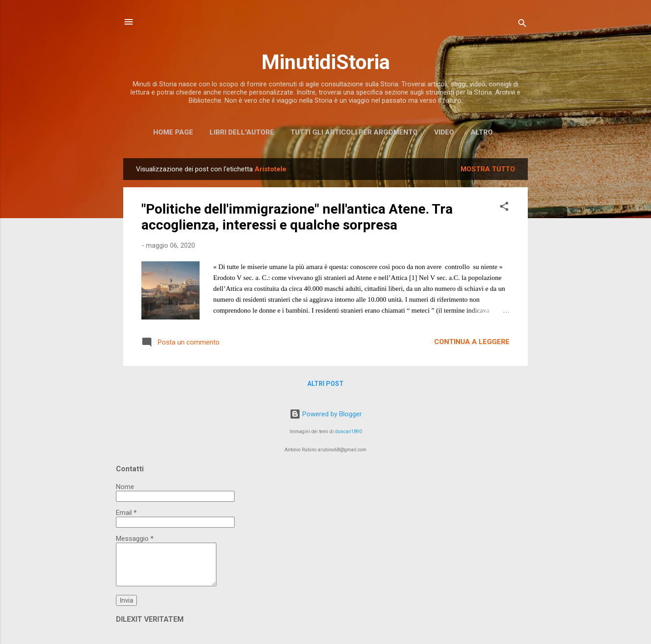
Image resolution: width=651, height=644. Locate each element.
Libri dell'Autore (242, 132)
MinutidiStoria (326, 62)
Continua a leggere (472, 342)
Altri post (325, 384)
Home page (173, 132)
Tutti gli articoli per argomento (354, 132)
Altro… (484, 132)
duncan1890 (348, 432)
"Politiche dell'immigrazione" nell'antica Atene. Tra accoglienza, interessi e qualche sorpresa (297, 217)
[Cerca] (522, 25)
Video (444, 132)
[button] (504, 208)
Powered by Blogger (326, 414)
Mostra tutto (488, 169)
